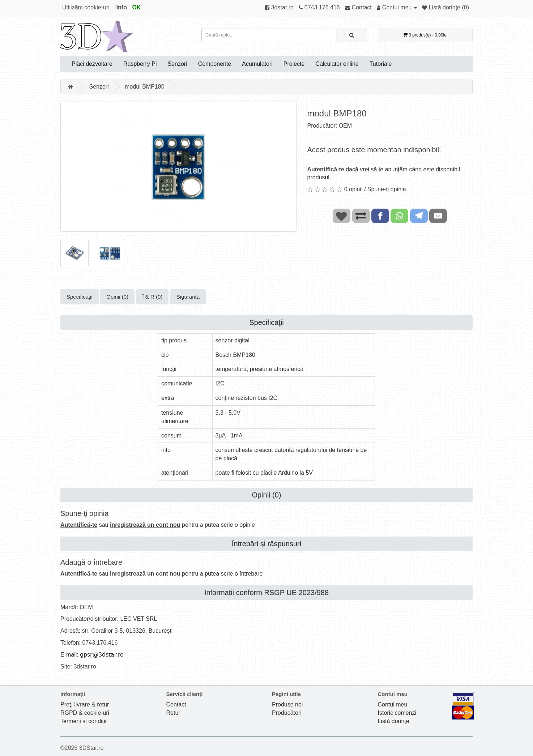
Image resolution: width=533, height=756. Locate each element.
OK (136, 7)
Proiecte (294, 64)
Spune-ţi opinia (387, 189)
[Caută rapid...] (352, 35)
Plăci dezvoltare (92, 64)
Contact (176, 704)
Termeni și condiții (83, 721)
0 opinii (353, 189)
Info (122, 7)
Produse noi (287, 704)
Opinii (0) (117, 297)
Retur (173, 713)
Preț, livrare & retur (85, 704)
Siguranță (188, 297)
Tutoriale (381, 64)
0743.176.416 (100, 643)
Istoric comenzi (397, 713)
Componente (215, 64)
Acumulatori (257, 64)
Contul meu (393, 704)
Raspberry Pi (140, 64)
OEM (345, 126)
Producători (287, 713)
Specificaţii (80, 297)
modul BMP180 (144, 87)
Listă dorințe (394, 721)
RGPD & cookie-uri (85, 713)
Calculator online (337, 64)
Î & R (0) (152, 297)
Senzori (177, 64)
